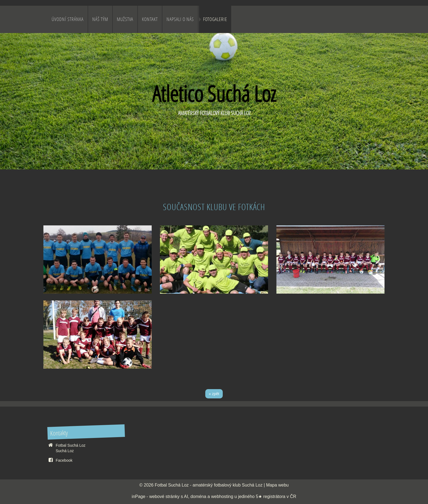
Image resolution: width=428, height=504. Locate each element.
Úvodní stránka (68, 19)
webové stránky (164, 496)
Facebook (64, 460)
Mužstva (125, 19)
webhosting (222, 496)
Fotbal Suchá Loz (172, 485)
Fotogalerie (215, 19)
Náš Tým (100, 19)
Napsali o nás (180, 19)
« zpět (214, 394)
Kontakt (150, 19)
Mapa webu (277, 485)
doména (198, 496)
